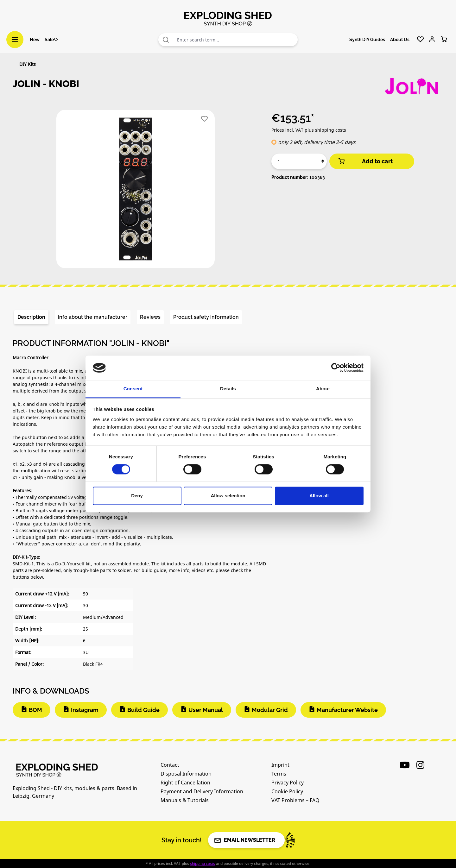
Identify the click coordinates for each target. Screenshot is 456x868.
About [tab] (323, 389)
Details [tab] (228, 389)
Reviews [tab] (150, 317)
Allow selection (228, 496)
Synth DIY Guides (367, 40)
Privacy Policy (288, 783)
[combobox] (236, 40)
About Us (400, 40)
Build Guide (143, 710)
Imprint (280, 765)
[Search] (166, 40)
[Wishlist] (420, 40)
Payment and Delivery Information (202, 791)
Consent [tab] (133, 389)
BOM (35, 710)
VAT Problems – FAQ (295, 800)
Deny (137, 496)
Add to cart (365, 161)
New (35, 40)
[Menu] (15, 40)
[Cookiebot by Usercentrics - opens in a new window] (336, 368)
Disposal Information (186, 774)
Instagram (85, 710)
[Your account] (432, 40)
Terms (279, 774)
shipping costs (203, 863)
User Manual (206, 710)
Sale (51, 40)
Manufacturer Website (347, 710)
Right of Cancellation (185, 783)
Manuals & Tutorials (185, 800)
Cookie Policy (287, 791)
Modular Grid (270, 710)
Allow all (319, 496)
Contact (170, 765)
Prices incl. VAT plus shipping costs (309, 130)
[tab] (31, 317)
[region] (136, 192)
